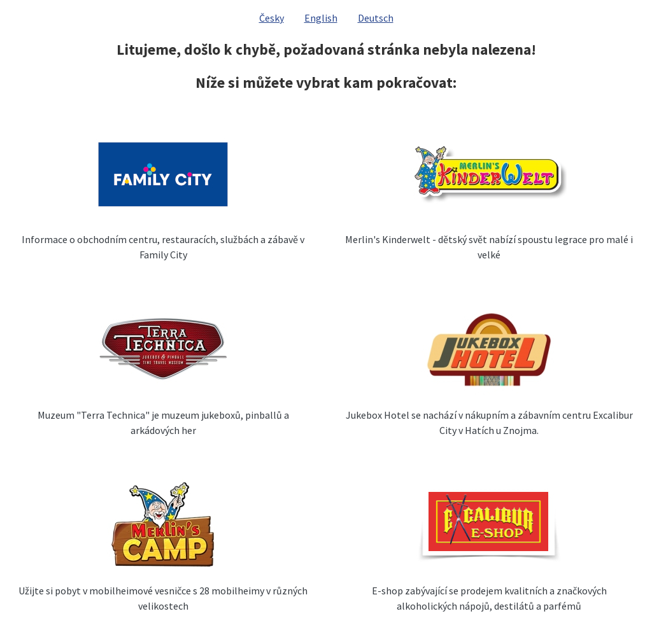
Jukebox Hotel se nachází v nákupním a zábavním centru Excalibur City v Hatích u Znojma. (489, 423)
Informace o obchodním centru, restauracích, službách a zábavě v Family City (163, 247)
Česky (272, 18)
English (321, 18)
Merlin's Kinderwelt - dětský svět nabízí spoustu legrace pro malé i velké (489, 247)
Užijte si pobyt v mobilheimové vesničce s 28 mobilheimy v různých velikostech (163, 598)
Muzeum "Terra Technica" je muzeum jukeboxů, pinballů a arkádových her (163, 423)
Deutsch (376, 18)
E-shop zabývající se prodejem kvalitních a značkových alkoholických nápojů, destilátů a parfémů (489, 598)
